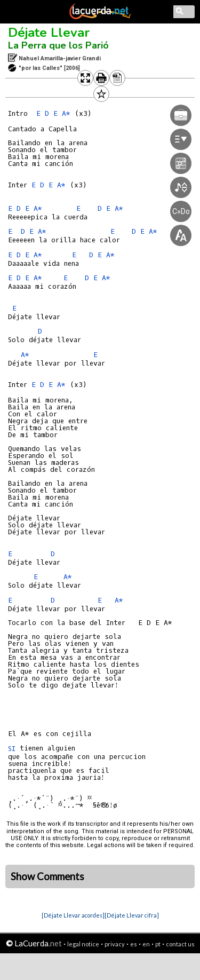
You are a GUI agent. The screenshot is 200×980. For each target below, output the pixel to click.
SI (12, 749)
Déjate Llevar (49, 33)
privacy (115, 944)
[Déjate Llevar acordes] (73, 915)
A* (38, 208)
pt (158, 944)
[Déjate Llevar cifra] (132, 915)
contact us (180, 944)
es (134, 944)
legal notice (83, 944)
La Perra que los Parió (58, 45)
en (146, 944)
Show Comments (47, 876)
